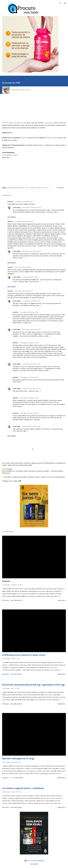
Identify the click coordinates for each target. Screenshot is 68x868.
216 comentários (16, 674)
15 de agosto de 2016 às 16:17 (31, 364)
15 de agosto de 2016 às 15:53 (31, 329)
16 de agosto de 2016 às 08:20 (29, 413)
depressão (24, 138)
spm (27, 188)
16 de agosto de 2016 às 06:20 (29, 398)
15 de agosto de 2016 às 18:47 (29, 377)
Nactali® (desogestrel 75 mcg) (18, 758)
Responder (11, 217)
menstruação (48, 123)
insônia (54, 138)
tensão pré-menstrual (37, 188)
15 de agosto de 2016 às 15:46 (29, 312)
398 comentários (16, 807)
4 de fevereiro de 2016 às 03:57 (31, 251)
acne (44, 145)
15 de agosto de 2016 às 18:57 (31, 389)
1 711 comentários (17, 778)
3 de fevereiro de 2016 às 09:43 (24, 221)
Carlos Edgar (17, 207)
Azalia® (6, 581)
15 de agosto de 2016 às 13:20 (31, 301)
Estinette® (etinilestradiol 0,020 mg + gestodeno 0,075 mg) (33, 685)
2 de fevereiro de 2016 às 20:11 (24, 202)
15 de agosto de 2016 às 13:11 (24, 291)
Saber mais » (62, 600)
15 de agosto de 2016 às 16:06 (29, 343)
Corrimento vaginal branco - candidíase (23, 788)
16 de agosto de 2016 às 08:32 (31, 426)
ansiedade (48, 138)
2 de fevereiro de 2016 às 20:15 (31, 207)
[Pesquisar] (61, 3)
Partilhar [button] (60, 188)
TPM (5, 123)
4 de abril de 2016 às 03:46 (22, 267)
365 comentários (16, 600)
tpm (47, 188)
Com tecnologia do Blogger (34, 861)
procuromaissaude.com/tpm (10, 155)
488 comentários (16, 704)
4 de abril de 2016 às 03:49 (30, 277)
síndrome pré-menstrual (15, 123)
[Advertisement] (34, 109)
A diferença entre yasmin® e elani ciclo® (24, 655)
